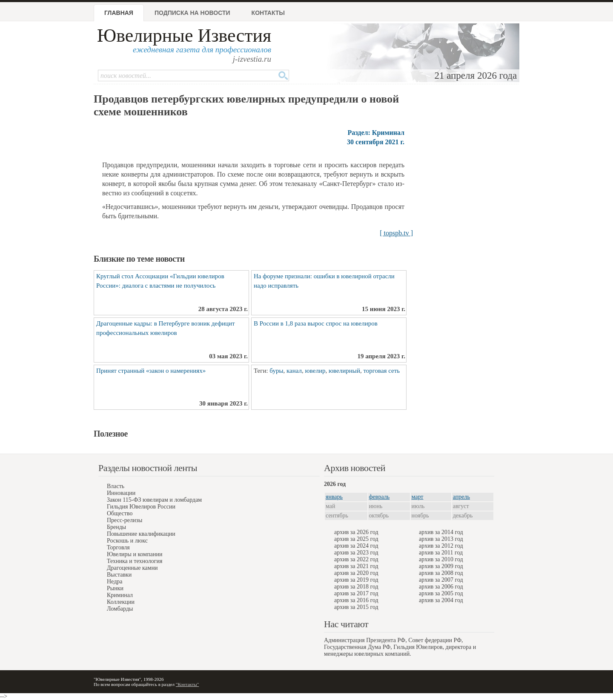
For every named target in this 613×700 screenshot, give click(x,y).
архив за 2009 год (441, 566)
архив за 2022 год (356, 559)
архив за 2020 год (356, 573)
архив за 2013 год (441, 539)
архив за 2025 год (356, 539)
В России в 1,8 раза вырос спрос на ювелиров (316, 323)
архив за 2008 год (441, 573)
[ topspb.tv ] (396, 233)
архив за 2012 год (441, 546)
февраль (380, 497)
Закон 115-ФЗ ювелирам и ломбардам (154, 500)
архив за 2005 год (441, 593)
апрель (461, 497)
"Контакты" (187, 684)
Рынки (115, 588)
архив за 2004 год (441, 600)
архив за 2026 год (356, 532)
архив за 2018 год (356, 587)
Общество (120, 513)
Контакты (268, 13)
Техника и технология (135, 561)
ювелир (315, 371)
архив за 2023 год (356, 553)
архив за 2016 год (356, 600)
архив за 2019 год (356, 580)
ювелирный (344, 371)
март (418, 497)
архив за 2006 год (441, 587)
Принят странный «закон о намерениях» (151, 371)
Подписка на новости (192, 13)
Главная (119, 13)
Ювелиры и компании (135, 554)
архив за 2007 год (441, 580)
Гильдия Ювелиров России (141, 507)
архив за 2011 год (441, 553)
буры (276, 371)
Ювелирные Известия (184, 36)
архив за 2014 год (441, 532)
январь (334, 497)
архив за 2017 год (356, 593)
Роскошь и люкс (127, 541)
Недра (115, 581)
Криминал (120, 595)
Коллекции (121, 602)
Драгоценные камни (132, 568)
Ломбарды (120, 609)
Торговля (118, 547)
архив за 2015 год (356, 607)
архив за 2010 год (441, 559)
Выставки (119, 575)
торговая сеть (381, 371)
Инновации (121, 493)
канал (294, 371)
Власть (116, 486)
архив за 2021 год (356, 566)
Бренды (116, 527)
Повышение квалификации (141, 534)
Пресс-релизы (125, 520)
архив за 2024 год (356, 546)
